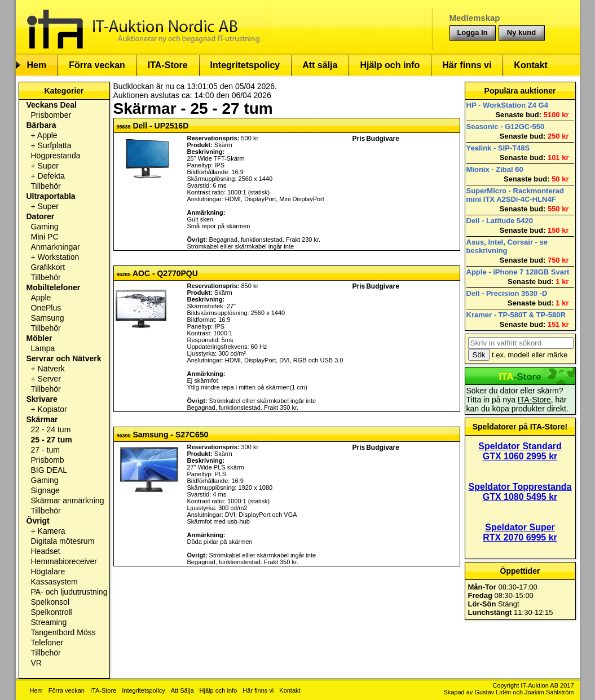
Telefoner (47, 643)
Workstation (59, 257)
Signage (45, 490)
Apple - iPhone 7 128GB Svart (518, 272)
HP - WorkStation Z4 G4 (507, 105)
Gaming (45, 227)
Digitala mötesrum (63, 541)
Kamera (52, 531)
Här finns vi (467, 65)
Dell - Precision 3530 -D (507, 293)
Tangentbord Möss (63, 632)
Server (49, 379)
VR (36, 663)
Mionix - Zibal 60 (495, 169)
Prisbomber (51, 115)
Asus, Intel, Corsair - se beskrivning (507, 246)
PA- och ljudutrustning (69, 592)
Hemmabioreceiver (64, 561)
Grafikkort (48, 267)
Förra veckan (97, 65)
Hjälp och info (390, 65)
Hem (37, 65)
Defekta (51, 176)
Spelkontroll (52, 612)
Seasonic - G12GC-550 (506, 127)
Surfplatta (55, 145)
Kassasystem (54, 582)
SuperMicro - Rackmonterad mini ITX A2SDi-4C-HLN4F (515, 195)
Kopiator (52, 409)
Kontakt (531, 65)
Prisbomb (48, 460)
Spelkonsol (50, 602)
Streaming (49, 622)
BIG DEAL (49, 470)
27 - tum (45, 450)
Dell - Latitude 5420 (500, 221)
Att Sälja (182, 690)
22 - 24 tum (51, 429)
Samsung (48, 318)
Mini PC (45, 237)
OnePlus (46, 308)
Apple (47, 135)
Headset (46, 551)
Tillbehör (46, 186)
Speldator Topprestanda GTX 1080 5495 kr (520, 492)
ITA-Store (168, 65)
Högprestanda (56, 156)
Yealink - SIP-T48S (498, 148)
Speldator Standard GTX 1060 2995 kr (520, 451)
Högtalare (48, 571)
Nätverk (51, 369)
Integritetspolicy (245, 65)
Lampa (43, 348)
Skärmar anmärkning (68, 500)
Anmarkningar (56, 247)
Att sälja (320, 65)
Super (48, 166)
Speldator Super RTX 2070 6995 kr (520, 532)
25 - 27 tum (52, 440)
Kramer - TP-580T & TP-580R (516, 315)
